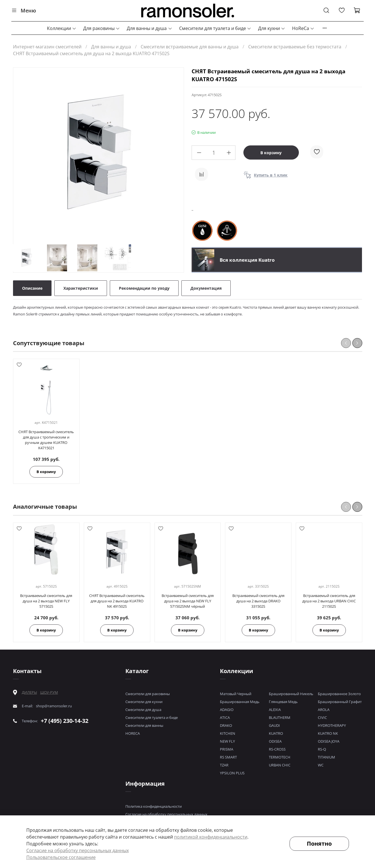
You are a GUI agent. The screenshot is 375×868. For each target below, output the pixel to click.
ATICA (225, 717)
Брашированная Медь (240, 702)
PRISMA (227, 749)
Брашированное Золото (339, 694)
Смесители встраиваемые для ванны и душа (190, 47)
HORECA (133, 733)
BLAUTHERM (280, 717)
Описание (32, 288)
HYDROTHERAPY (332, 725)
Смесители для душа (143, 710)
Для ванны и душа (149, 28)
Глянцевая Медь (283, 702)
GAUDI (274, 725)
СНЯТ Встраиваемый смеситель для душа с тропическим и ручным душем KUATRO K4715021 (46, 440)
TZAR (224, 765)
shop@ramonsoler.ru (54, 706)
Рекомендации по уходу (144, 288)
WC (321, 765)
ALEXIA (275, 710)
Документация (206, 288)
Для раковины (102, 28)
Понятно (319, 844)
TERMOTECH (280, 757)
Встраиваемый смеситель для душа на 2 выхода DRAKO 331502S (258, 601)
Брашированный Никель (291, 694)
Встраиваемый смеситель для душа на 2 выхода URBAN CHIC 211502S (329, 601)
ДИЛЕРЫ (29, 692)
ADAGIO (227, 710)
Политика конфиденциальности (154, 806)
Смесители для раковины (148, 694)
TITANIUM (326, 757)
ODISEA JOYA (329, 741)
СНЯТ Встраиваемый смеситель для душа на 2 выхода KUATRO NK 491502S (117, 601)
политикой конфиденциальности (211, 837)
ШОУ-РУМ (49, 692)
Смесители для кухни (144, 702)
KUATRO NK (328, 733)
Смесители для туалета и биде (215, 28)
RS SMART (228, 757)
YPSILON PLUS (232, 773)
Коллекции (62, 28)
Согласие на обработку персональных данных (166, 814)
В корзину (46, 472)
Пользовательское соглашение (61, 857)
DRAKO (226, 725)
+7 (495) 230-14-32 (65, 721)
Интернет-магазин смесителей (47, 47)
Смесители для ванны (144, 725)
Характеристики (81, 288)
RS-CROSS (277, 749)
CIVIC (322, 717)
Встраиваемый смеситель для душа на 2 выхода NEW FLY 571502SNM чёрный (187, 601)
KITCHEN (228, 733)
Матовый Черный (236, 694)
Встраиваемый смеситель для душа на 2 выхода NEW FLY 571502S (46, 601)
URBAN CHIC (280, 765)
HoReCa (303, 28)
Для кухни (272, 28)
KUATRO (276, 733)
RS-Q (322, 749)
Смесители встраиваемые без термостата (295, 47)
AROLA (324, 710)
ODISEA (275, 741)
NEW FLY (227, 741)
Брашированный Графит (340, 702)
